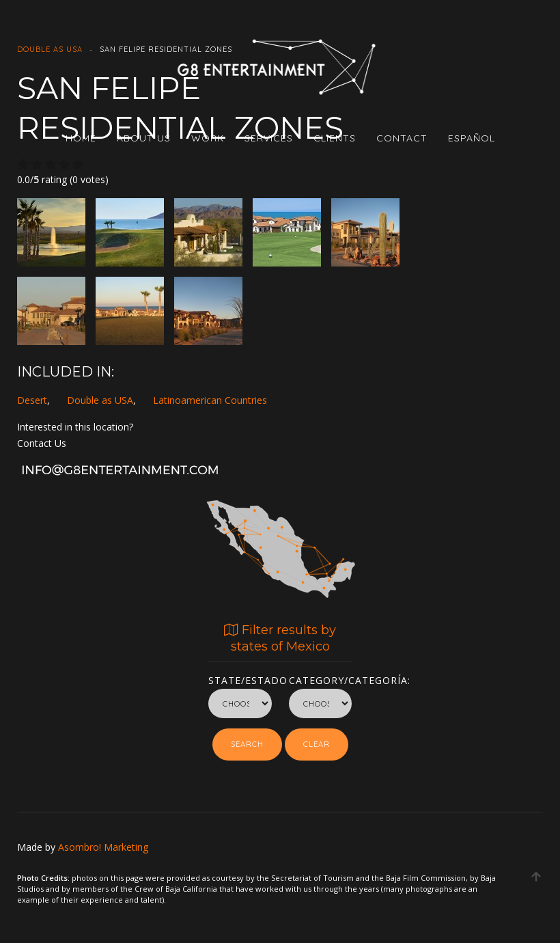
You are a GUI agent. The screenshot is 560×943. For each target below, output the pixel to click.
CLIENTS (335, 138)
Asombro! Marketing (103, 847)
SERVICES (269, 138)
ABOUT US (144, 138)
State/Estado (240, 678)
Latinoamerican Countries (210, 400)
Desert (32, 400)
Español (472, 138)
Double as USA (100, 400)
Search (247, 744)
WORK (208, 138)
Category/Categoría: (321, 678)
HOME (81, 138)
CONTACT (402, 138)
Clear (317, 744)
